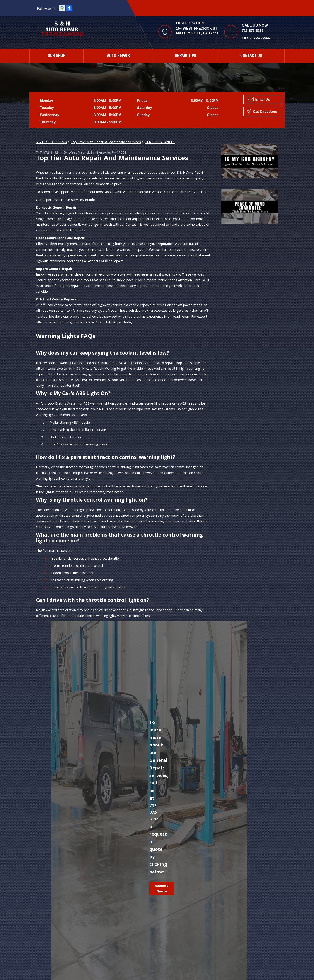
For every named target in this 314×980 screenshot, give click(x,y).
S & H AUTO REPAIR (51, 142)
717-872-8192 (253, 31)
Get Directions (262, 111)
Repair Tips (185, 56)
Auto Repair (118, 56)
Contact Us (251, 56)
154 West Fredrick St (78, 152)
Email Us (258, 99)
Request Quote (162, 888)
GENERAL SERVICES (160, 142)
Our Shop (56, 56)
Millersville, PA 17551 (110, 152)
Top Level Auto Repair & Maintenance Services (106, 142)
